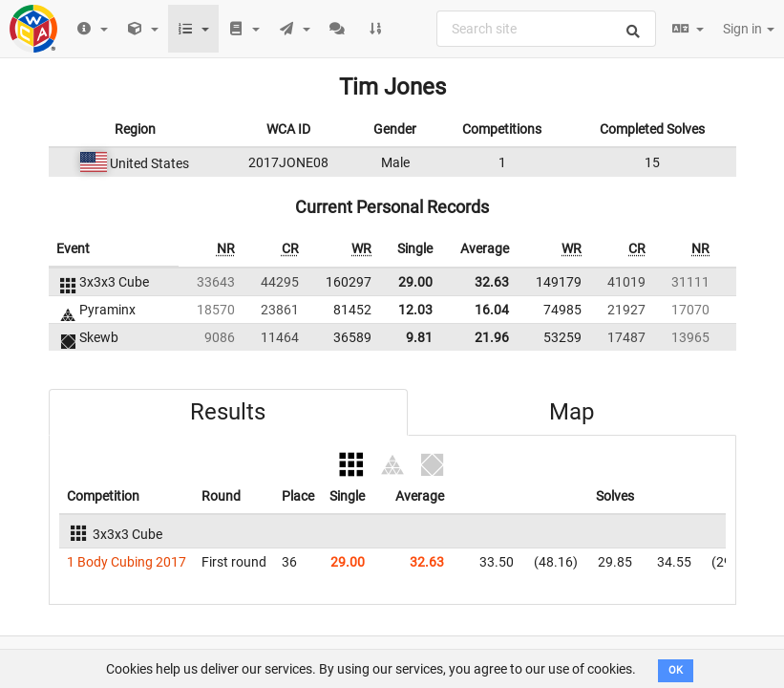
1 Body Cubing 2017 (127, 562)
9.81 (419, 337)
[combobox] (546, 29)
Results (228, 412)
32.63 (492, 282)
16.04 (492, 310)
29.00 (415, 282)
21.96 (492, 337)
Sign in (749, 29)
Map (572, 412)
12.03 (415, 310)
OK (676, 670)
